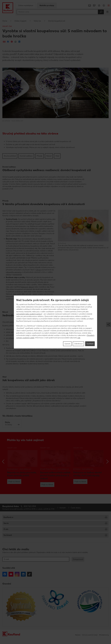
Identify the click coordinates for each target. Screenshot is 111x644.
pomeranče (17, 274)
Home (5, 21)
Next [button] (107, 462)
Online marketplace (26, 5)
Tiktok (29, 574)
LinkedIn (23, 574)
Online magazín (20, 21)
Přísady (39, 156)
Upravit (67, 344)
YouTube (11, 574)
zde (67, 333)
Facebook (5, 574)
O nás (6, 529)
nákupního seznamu (14, 272)
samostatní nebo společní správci (29, 314)
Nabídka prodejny (47, 5)
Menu (109, 5)
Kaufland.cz (8, 517)
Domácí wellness (26, 156)
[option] (22, 465)
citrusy (39, 270)
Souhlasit (90, 344)
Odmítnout (78, 344)
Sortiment (8, 535)
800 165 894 (30, 506)
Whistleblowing (104, 635)
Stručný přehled (10, 156)
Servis (6, 523)
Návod (49, 156)
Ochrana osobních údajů (90, 635)
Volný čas (37, 21)
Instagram (17, 574)
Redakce (78, 635)
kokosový (25, 287)
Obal (57, 156)
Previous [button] (4, 462)
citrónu (9, 274)
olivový (31, 287)
